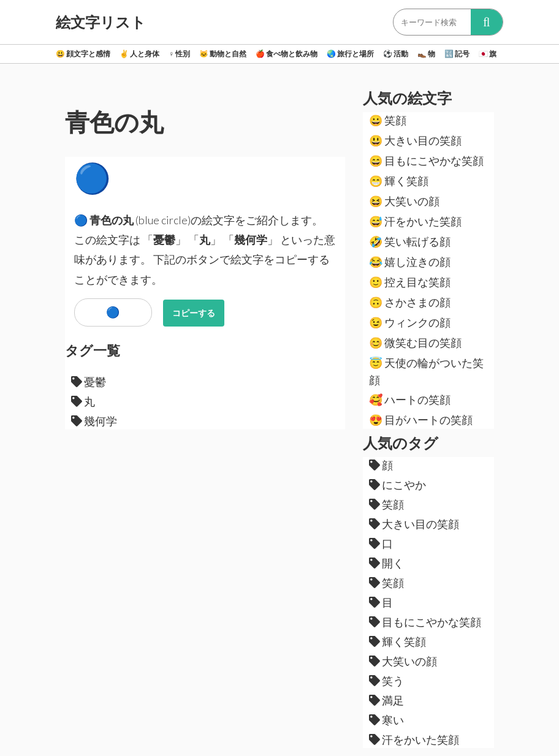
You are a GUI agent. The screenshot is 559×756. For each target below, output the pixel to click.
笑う (386, 681)
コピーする (194, 313)
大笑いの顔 (404, 201)
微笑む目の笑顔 (415, 342)
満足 (386, 700)
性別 (179, 54)
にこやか (397, 485)
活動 (396, 54)
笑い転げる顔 (410, 241)
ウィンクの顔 (410, 322)
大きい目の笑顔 (415, 140)
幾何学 (94, 421)
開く (386, 563)
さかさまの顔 (410, 302)
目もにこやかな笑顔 (426, 161)
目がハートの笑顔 (421, 420)
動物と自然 (223, 54)
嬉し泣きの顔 (410, 262)
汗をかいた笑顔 (415, 221)
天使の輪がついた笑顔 (426, 371)
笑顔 (388, 120)
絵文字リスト (101, 22)
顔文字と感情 (83, 54)
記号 (457, 54)
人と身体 (139, 54)
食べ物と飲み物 (287, 54)
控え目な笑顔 (410, 282)
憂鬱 (89, 382)
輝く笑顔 (399, 181)
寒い (386, 720)
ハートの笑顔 (410, 399)
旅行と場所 (350, 54)
